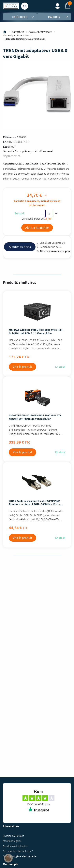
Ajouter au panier (37, 228)
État (6, 146)
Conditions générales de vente (20, 856)
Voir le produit (22, 367)
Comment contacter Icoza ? (18, 851)
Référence (10, 137)
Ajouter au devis (20, 247)
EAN (6, 142)
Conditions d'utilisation (16, 846)
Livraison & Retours (14, 836)
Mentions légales (12, 841)
